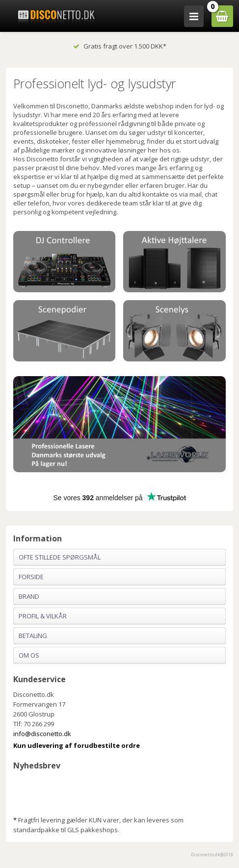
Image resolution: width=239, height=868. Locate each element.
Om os (29, 655)
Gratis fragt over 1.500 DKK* (120, 46)
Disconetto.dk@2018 (212, 855)
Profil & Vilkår (43, 616)
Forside (31, 577)
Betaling (33, 636)
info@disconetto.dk (42, 734)
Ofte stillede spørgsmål (60, 557)
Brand (29, 596)
